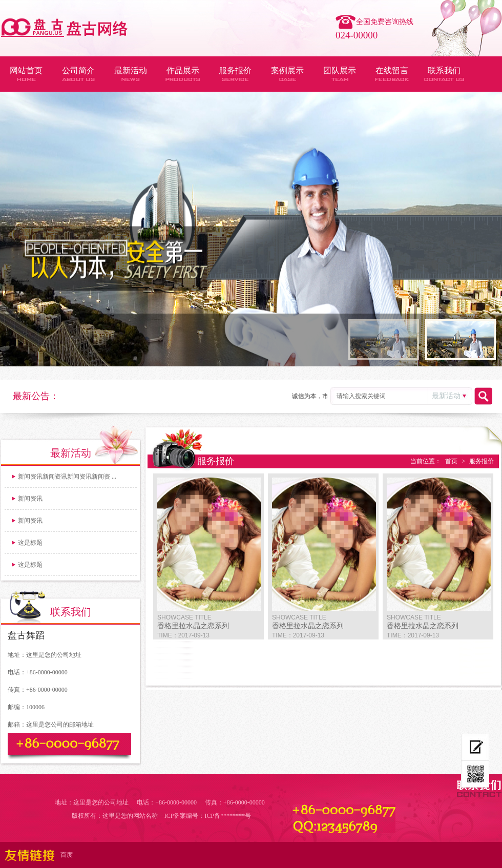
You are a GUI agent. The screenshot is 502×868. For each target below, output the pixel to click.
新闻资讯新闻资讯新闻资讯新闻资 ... (67, 477)
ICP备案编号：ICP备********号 (208, 816)
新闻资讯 (30, 499)
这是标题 (30, 543)
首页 (451, 461)
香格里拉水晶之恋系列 (193, 626)
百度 (67, 855)
